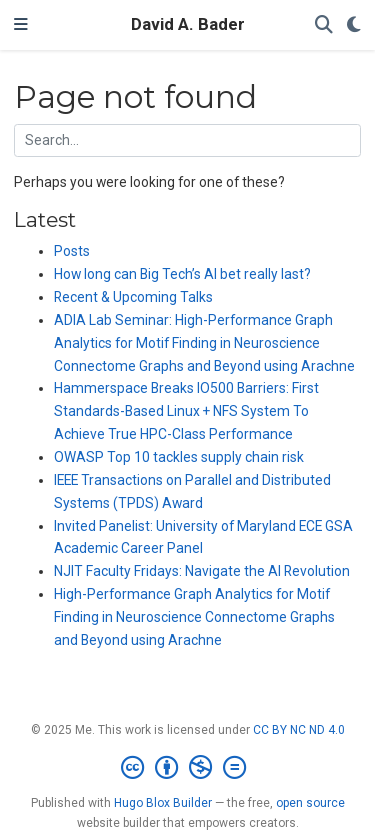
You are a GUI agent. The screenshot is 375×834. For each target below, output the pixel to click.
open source (310, 803)
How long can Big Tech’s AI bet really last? (182, 274)
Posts (72, 251)
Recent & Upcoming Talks (133, 297)
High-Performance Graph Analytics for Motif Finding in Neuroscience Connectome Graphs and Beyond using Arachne (194, 617)
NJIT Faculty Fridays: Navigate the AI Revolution (202, 571)
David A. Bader (188, 24)
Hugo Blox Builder (163, 803)
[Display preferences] (354, 25)
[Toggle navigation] (21, 25)
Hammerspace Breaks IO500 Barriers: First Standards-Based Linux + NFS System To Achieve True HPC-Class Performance (186, 411)
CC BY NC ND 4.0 (299, 730)
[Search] (324, 25)
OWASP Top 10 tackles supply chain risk (179, 457)
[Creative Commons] (187, 768)
